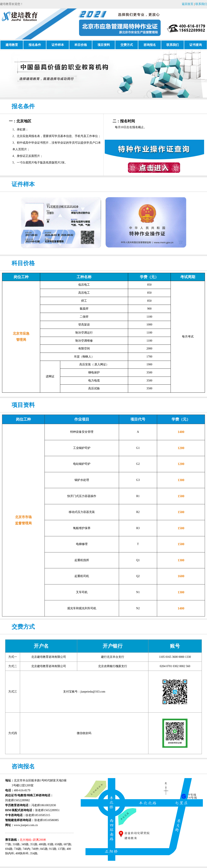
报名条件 (35, 45)
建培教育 (12, 45)
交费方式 (127, 45)
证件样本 (58, 45)
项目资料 (104, 45)
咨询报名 (150, 45)
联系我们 (201, 4)
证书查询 (196, 45)
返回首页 (188, 4)
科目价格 (81, 45)
